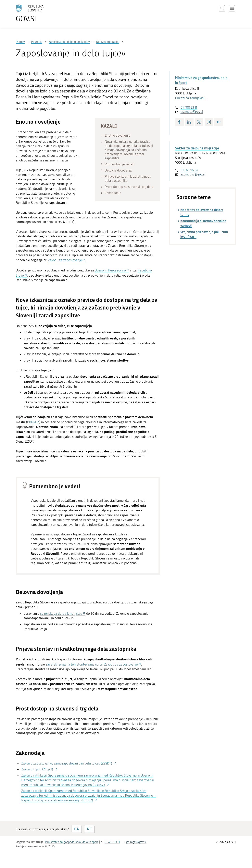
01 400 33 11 (189, 107)
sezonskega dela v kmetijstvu (61, 613)
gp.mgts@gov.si (192, 112)
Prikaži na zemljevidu (190, 98)
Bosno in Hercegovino (110, 270)
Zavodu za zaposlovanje (65, 260)
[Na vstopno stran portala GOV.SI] (41, 13)
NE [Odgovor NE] (89, 829)
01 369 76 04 (189, 170)
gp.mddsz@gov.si (193, 174)
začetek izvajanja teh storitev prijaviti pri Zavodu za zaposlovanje (92, 664)
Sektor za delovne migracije (197, 148)
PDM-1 (31, 422)
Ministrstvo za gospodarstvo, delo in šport (201, 80)
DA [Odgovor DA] (76, 829)
